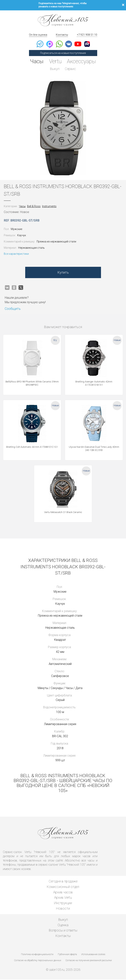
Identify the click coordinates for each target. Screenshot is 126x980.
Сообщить (13, 309)
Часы (36, 61)
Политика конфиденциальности (37, 955)
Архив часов (63, 893)
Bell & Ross (34, 207)
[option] (63, 129)
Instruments (49, 207)
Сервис (71, 69)
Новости (63, 909)
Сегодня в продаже (63, 882)
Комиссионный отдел (63, 887)
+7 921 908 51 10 (87, 35)
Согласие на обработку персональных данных (38, 961)
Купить (63, 273)
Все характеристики (16, 254)
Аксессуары (82, 61)
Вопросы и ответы (63, 931)
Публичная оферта (67, 955)
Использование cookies (93, 955)
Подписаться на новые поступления (63, 53)
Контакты (62, 35)
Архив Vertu (63, 898)
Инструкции (63, 903)
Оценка (63, 925)
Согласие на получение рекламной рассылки (89, 961)
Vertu (55, 61)
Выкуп (55, 69)
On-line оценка (38, 35)
